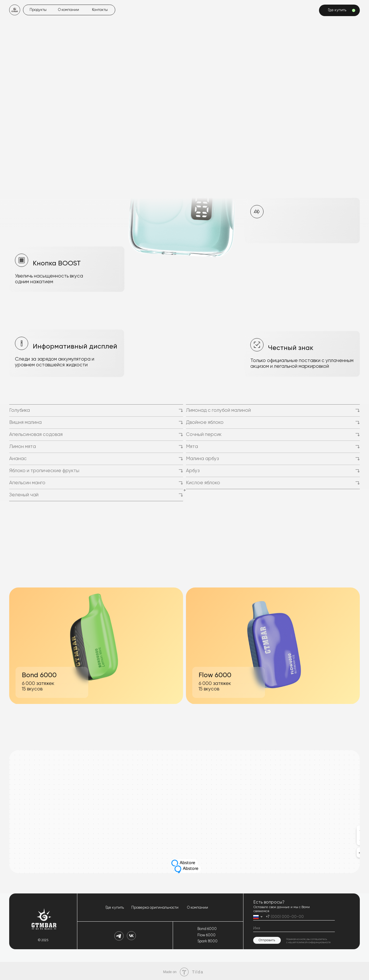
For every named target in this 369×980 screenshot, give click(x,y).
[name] (293, 927)
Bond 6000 (206, 927)
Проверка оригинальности (155, 906)
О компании (68, 10)
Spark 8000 (207, 940)
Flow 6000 (206, 934)
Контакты (100, 10)
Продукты (38, 10)
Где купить (114, 906)
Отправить (266, 938)
